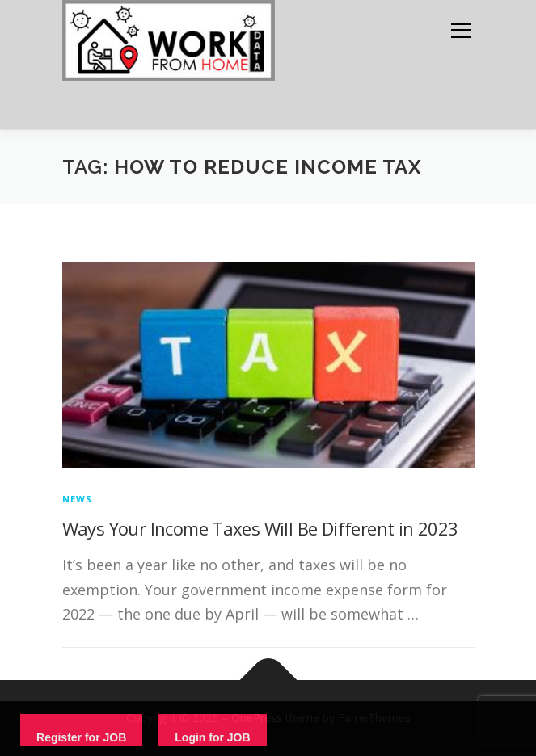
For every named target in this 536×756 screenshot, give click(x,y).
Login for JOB (212, 737)
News (78, 499)
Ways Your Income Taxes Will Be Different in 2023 (260, 528)
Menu (460, 30)
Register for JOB (81, 737)
